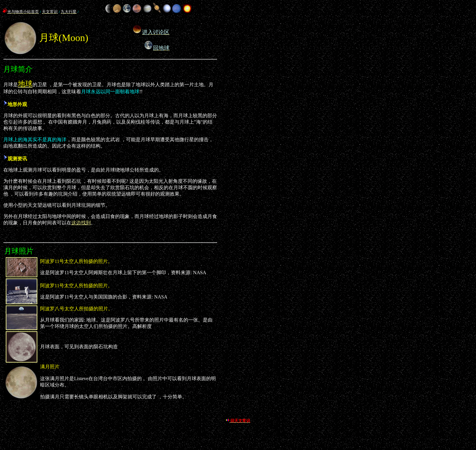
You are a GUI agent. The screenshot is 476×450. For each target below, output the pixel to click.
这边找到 (81, 223)
